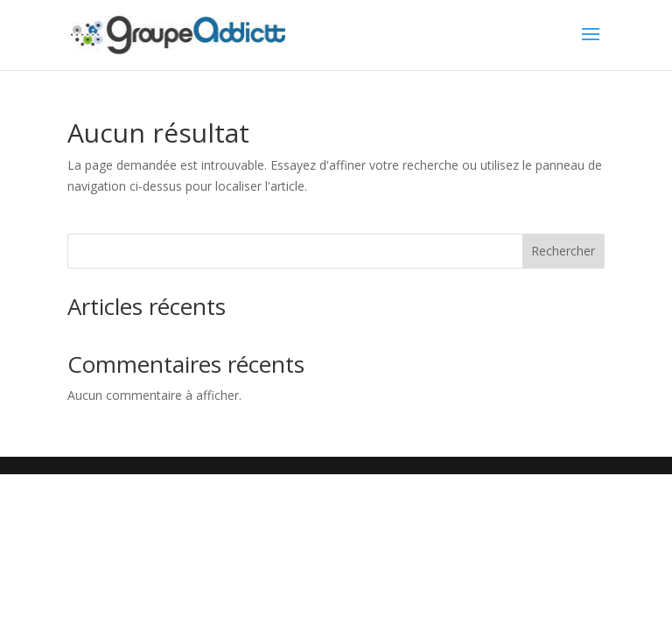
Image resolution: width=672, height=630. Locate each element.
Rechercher (563, 251)
